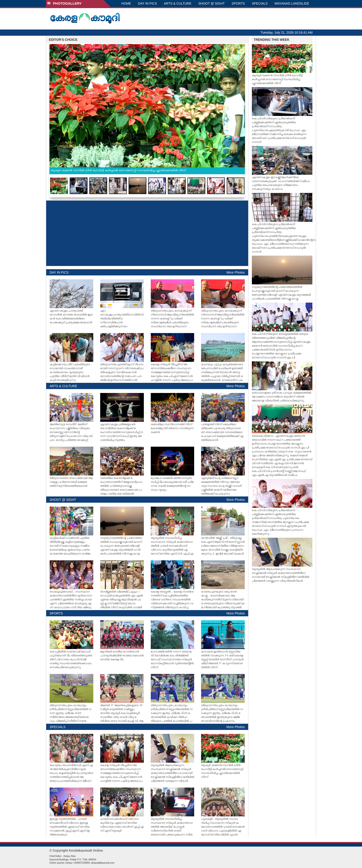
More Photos (236, 272)
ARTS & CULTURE (178, 3)
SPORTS (238, 3)
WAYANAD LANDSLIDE (292, 3)
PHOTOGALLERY (64, 3)
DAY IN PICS (148, 3)
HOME (126, 3)
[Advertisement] (147, 233)
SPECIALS (260, 3)
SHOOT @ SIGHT (211, 3)
